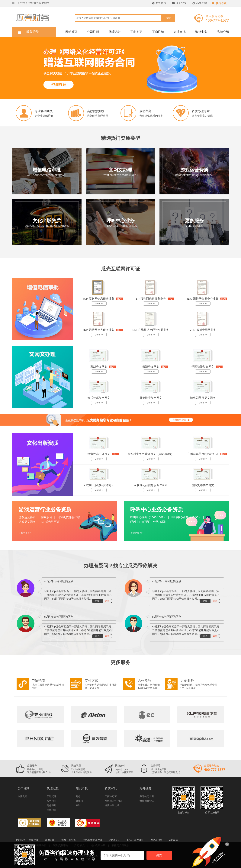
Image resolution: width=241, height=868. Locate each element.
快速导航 (221, 3)
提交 (159, 855)
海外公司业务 (147, 796)
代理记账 (52, 796)
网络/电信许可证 (114, 801)
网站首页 (71, 32)
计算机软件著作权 (69, 517)
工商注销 (158, 32)
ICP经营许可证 (50, 522)
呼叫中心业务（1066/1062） (148, 517)
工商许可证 (111, 796)
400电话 (174, 840)
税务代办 (52, 801)
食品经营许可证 (135, 840)
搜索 (168, 18)
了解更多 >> (25, 533)
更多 (104, 601)
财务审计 (52, 805)
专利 (78, 805)
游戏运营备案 (27, 517)
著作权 (79, 801)
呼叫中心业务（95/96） (186, 517)
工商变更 (136, 32)
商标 (78, 796)
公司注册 (93, 32)
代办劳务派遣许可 (92, 840)
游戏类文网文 (27, 522)
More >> (99, 304)
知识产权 (82, 788)
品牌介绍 (201, 3)
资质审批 (180, 32)
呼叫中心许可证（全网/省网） (149, 522)
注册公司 (23, 796)
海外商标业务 (147, 801)
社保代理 (52, 810)
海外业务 (181, 3)
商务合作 (161, 3)
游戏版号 (47, 517)
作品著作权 (156, 840)
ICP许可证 (114, 840)
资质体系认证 (112, 805)
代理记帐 (115, 32)
